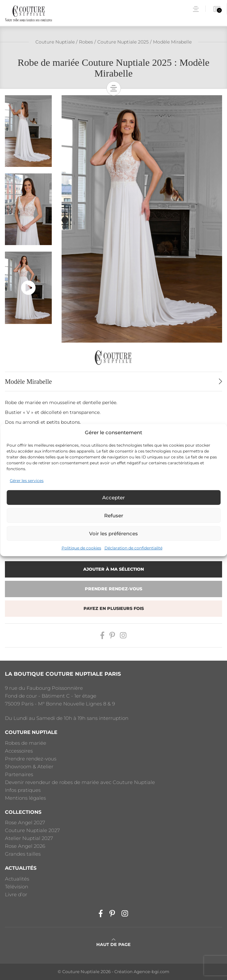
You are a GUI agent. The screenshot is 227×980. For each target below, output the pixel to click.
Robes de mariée (26, 743)
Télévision (17, 887)
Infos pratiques (23, 790)
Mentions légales (25, 798)
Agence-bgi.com (151, 972)
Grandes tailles (23, 854)
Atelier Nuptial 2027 (29, 838)
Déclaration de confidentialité (133, 548)
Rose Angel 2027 (25, 822)
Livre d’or (16, 894)
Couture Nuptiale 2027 (32, 830)
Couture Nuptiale (55, 42)
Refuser (114, 516)
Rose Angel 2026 (25, 846)
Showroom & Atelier (29, 766)
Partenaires (19, 774)
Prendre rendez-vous (113, 589)
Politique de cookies (81, 548)
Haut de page (113, 942)
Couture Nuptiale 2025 (123, 42)
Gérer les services (27, 481)
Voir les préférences (113, 534)
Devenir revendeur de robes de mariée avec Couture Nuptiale (80, 782)
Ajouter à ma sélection (113, 569)
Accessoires (19, 751)
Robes (86, 42)
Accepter (113, 498)
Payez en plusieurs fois (114, 608)
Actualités (17, 879)
